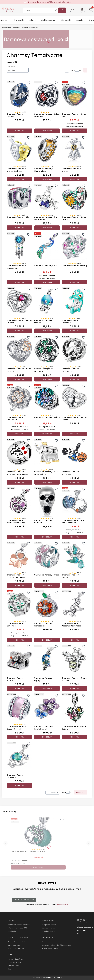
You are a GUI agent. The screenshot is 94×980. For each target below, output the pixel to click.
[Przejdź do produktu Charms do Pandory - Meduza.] (47, 301)
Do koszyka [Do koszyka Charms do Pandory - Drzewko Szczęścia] (38, 867)
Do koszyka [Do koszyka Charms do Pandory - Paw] (47, 282)
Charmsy (17, 28)
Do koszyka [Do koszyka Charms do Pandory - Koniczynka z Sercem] (19, 585)
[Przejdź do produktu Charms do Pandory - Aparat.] (19, 659)
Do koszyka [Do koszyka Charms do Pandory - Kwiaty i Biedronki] (47, 131)
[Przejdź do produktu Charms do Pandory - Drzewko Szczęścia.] (38, 833)
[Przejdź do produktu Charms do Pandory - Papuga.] (47, 659)
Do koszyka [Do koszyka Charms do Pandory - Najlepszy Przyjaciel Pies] (19, 482)
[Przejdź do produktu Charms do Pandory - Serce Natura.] (75, 708)
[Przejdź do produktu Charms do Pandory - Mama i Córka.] (75, 399)
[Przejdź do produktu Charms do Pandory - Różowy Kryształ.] (19, 708)
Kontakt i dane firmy (15, 959)
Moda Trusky (6, 28)
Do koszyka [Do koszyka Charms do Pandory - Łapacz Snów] (19, 282)
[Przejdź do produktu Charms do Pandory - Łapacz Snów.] (19, 247)
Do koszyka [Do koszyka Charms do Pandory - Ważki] (47, 585)
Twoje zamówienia (49, 925)
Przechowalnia (48, 931)
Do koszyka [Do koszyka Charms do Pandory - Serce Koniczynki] (19, 379)
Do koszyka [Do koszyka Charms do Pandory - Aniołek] (75, 179)
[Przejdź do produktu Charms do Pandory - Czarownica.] (75, 350)
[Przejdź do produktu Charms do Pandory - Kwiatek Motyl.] (47, 708)
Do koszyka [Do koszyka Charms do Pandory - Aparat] (19, 688)
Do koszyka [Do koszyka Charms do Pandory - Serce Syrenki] (75, 131)
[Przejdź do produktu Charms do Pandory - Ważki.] (47, 556)
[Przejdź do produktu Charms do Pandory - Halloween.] (75, 453)
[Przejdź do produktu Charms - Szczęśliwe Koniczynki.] (47, 350)
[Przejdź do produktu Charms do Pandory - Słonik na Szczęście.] (47, 453)
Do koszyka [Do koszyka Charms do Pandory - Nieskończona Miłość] (19, 537)
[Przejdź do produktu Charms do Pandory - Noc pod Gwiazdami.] (75, 502)
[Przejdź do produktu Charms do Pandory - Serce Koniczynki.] (19, 350)
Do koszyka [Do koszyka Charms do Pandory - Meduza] (47, 331)
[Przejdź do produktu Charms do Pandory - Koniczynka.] (19, 399)
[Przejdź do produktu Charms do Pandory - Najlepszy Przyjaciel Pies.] (19, 453)
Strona (73, 70)
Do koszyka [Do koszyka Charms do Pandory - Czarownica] (75, 379)
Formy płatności (14, 945)
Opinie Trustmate (14, 962)
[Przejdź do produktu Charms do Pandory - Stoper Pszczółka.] (75, 659)
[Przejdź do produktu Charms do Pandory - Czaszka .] (47, 502)
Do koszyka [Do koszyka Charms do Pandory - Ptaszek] (75, 585)
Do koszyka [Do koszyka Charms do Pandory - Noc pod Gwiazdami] (75, 537)
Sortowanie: (11, 66)
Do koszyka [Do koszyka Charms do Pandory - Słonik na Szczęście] (47, 482)
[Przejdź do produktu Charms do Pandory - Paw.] (47, 247)
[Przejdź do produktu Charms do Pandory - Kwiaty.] (75, 247)
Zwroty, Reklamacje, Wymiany (19, 925)
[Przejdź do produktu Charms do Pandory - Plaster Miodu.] (47, 150)
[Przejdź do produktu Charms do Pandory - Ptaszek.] (75, 556)
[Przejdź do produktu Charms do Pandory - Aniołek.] (75, 150)
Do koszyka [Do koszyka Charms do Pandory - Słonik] (19, 228)
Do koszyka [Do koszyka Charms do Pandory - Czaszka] (47, 537)
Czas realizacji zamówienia (18, 942)
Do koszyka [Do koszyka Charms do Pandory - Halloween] (75, 482)
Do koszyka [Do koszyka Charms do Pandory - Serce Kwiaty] (75, 228)
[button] (62, 10)
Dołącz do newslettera (24, 900)
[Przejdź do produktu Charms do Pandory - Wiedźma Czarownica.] (75, 605)
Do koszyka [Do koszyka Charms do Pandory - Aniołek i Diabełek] (19, 179)
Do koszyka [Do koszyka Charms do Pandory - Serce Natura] (75, 737)
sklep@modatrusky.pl (85, 927)
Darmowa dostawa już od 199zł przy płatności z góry (50, 2)
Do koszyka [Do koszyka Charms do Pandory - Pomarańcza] (47, 640)
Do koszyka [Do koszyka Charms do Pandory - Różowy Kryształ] (19, 737)
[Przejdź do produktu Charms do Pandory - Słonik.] (19, 198)
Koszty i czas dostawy (16, 948)
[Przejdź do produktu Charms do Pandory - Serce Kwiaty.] (75, 198)
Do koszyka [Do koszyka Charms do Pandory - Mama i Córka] (75, 434)
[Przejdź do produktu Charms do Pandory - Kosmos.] (19, 95)
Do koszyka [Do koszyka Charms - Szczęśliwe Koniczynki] (47, 379)
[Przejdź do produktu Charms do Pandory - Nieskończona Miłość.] (19, 502)
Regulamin (12, 931)
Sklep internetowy (46, 977)
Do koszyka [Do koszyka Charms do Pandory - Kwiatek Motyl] (47, 737)
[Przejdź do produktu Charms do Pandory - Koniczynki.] (19, 605)
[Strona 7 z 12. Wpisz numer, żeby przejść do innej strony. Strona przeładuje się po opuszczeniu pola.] (77, 70)
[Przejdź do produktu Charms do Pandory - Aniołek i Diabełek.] (19, 150)
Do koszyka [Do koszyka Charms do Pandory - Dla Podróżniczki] (47, 228)
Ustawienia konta (49, 928)
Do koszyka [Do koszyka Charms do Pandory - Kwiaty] (75, 282)
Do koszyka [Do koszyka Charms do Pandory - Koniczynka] (19, 434)
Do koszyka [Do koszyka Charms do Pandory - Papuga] (47, 688)
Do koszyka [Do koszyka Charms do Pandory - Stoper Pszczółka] (75, 688)
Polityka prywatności (50, 948)
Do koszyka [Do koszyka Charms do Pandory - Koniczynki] (19, 640)
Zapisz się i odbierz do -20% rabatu (56, 945)
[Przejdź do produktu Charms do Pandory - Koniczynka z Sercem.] (19, 556)
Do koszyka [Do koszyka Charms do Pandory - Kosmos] (19, 131)
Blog (9, 969)
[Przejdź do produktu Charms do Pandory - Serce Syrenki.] (75, 95)
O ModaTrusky (13, 966)
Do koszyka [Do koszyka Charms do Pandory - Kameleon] (75, 331)
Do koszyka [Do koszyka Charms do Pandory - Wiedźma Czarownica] (75, 640)
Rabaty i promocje (49, 942)
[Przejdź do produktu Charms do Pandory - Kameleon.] (75, 301)
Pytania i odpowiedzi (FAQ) (18, 928)
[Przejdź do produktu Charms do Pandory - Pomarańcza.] (47, 605)
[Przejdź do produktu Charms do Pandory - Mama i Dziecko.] (19, 301)
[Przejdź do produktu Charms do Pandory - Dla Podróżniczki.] (47, 198)
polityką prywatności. (62, 905)
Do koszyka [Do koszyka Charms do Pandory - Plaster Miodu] (47, 179)
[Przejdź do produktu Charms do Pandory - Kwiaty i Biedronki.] (47, 95)
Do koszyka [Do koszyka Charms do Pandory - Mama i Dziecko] (19, 331)
